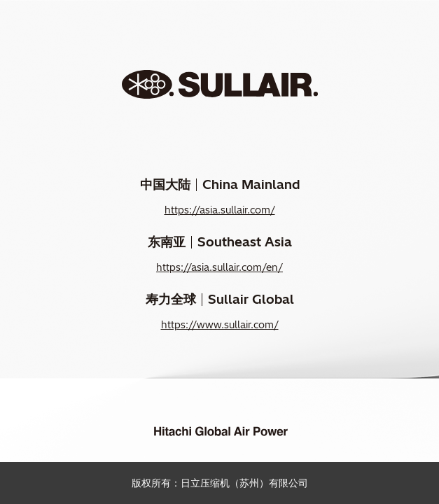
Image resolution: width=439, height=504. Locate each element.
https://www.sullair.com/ (220, 325)
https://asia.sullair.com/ (220, 210)
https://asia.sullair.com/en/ (219, 267)
